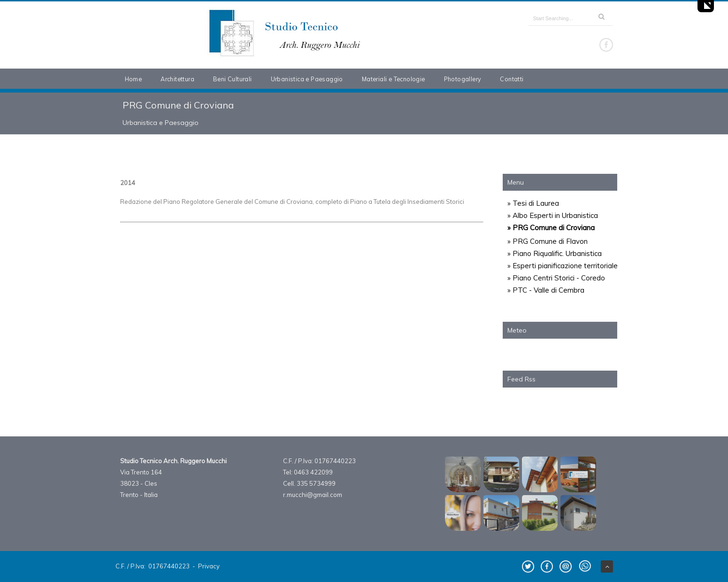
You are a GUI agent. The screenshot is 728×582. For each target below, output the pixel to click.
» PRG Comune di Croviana (551, 228)
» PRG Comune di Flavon (548, 241)
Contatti (512, 79)
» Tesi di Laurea (533, 203)
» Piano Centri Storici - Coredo (556, 278)
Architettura (177, 79)
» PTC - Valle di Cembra (546, 290)
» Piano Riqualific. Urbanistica (555, 253)
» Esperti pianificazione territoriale (563, 266)
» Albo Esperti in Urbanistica (553, 215)
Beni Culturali (233, 79)
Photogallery (463, 79)
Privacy (209, 566)
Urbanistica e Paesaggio (307, 79)
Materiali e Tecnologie (394, 79)
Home (134, 79)
